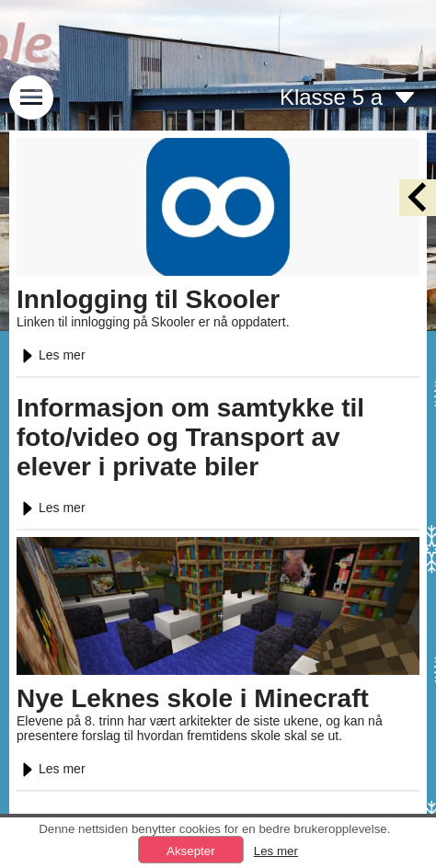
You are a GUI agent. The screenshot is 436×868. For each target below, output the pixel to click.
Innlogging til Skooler (148, 299)
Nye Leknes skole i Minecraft (193, 698)
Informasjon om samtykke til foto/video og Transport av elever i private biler (190, 437)
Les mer (51, 355)
